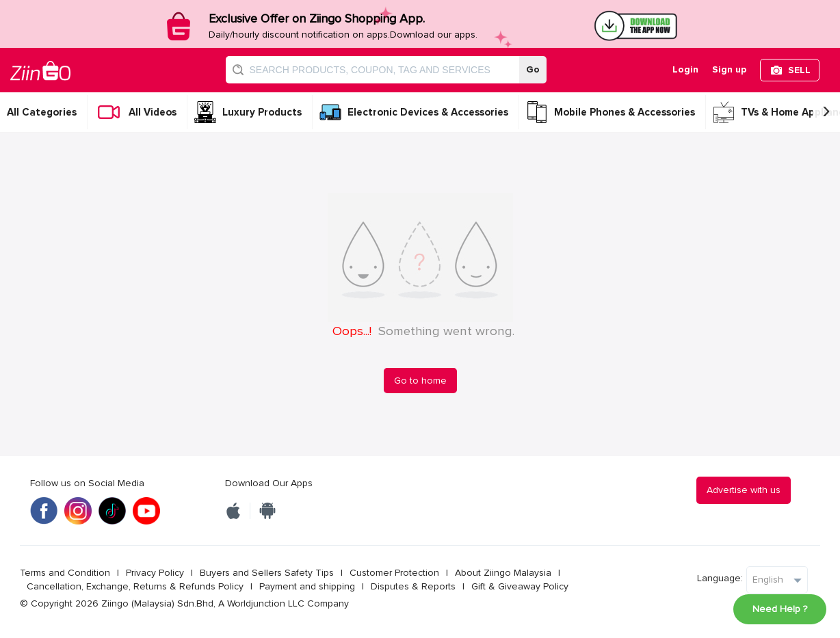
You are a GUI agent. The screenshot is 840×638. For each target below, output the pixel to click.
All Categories (42, 112)
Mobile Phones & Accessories (625, 112)
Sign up (729, 69)
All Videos (153, 112)
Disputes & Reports (413, 586)
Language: (720, 578)
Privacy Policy (155, 573)
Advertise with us (744, 490)
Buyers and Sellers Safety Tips (267, 573)
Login (685, 69)
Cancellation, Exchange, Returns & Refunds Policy (135, 586)
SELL (799, 70)
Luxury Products (262, 112)
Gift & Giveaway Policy (520, 586)
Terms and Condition (65, 573)
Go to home (420, 381)
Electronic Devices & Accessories (428, 112)
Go (533, 69)
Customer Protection (394, 573)
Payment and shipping (307, 586)
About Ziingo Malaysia (503, 573)
